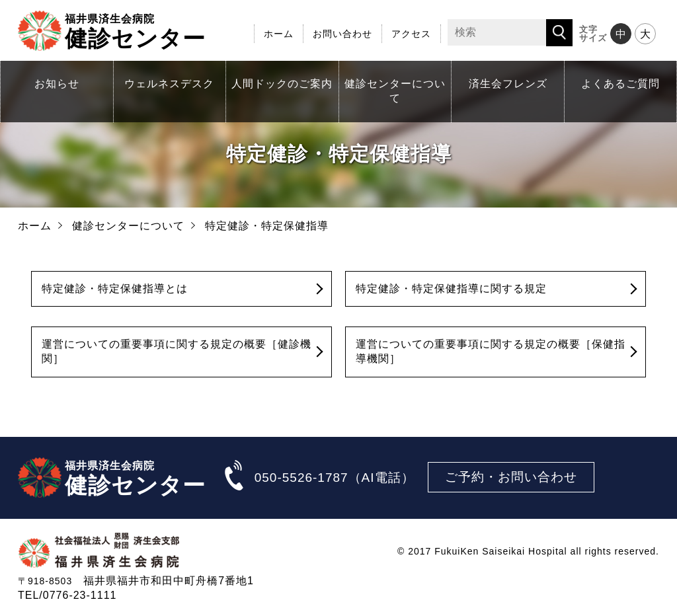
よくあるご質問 (620, 84)
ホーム (279, 34)
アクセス (411, 34)
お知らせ (57, 84)
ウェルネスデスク (169, 84)
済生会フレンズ (508, 84)
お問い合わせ (342, 34)
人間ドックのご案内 (282, 84)
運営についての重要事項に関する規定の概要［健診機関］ (177, 351)
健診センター (135, 30)
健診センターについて (395, 91)
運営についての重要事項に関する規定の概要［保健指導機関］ (491, 351)
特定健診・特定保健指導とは (115, 289)
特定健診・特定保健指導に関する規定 (451, 289)
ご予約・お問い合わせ (511, 477)
